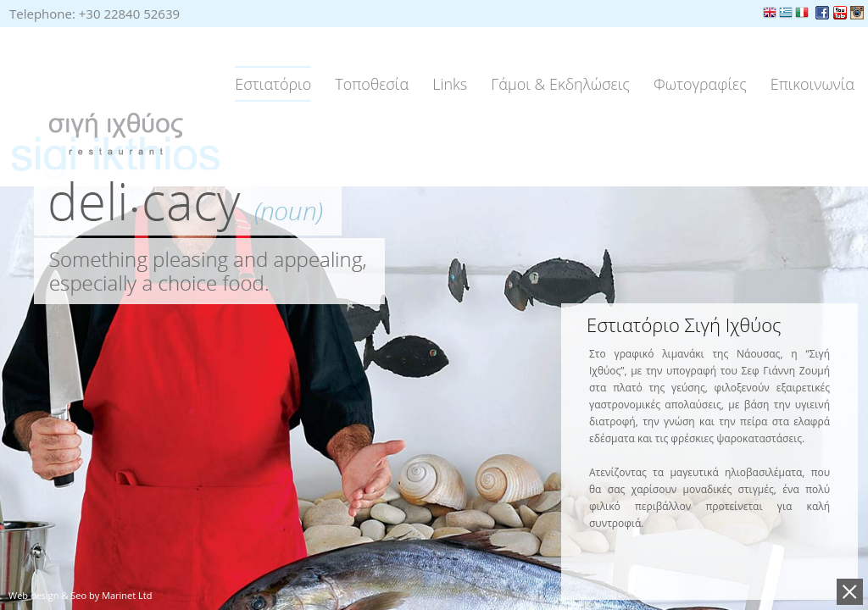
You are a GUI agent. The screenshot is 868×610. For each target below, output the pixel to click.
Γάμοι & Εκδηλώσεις (560, 84)
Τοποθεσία (372, 84)
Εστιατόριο (273, 84)
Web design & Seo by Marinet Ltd (80, 595)
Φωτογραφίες (700, 84)
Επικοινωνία (812, 84)
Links (450, 84)
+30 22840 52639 (129, 14)
